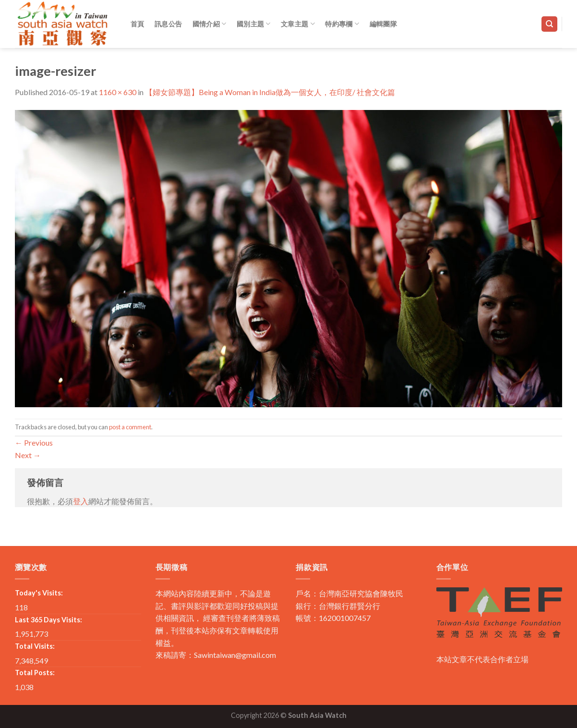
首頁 (138, 24)
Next (28, 455)
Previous (34, 443)
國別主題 (254, 24)
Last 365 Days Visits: (48, 620)
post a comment (130, 427)
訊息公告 (168, 24)
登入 (81, 501)
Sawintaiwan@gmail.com (235, 655)
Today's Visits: (39, 593)
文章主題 (298, 24)
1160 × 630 (118, 92)
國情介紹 (210, 24)
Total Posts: (35, 673)
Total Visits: (35, 646)
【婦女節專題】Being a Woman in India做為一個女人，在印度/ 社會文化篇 (270, 92)
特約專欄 (342, 24)
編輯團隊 (383, 24)
